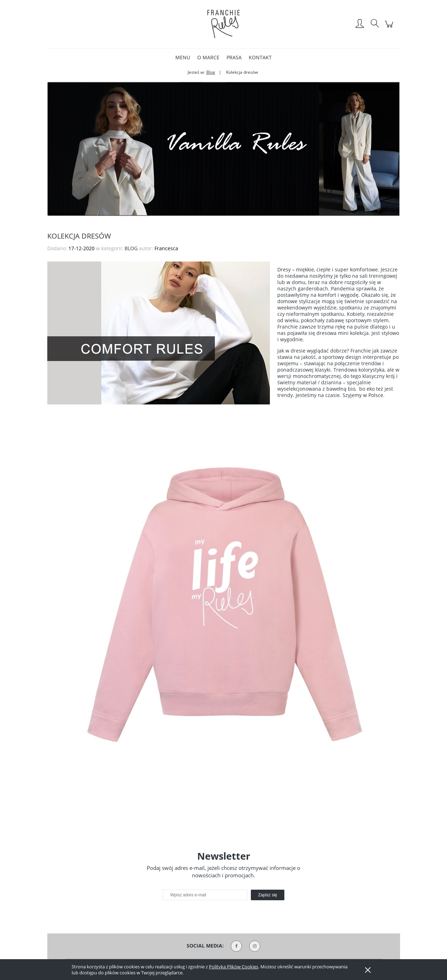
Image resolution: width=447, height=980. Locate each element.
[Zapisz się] (267, 895)
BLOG (131, 248)
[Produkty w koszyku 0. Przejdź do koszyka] (390, 28)
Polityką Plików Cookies (234, 967)
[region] (224, 149)
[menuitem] (183, 57)
